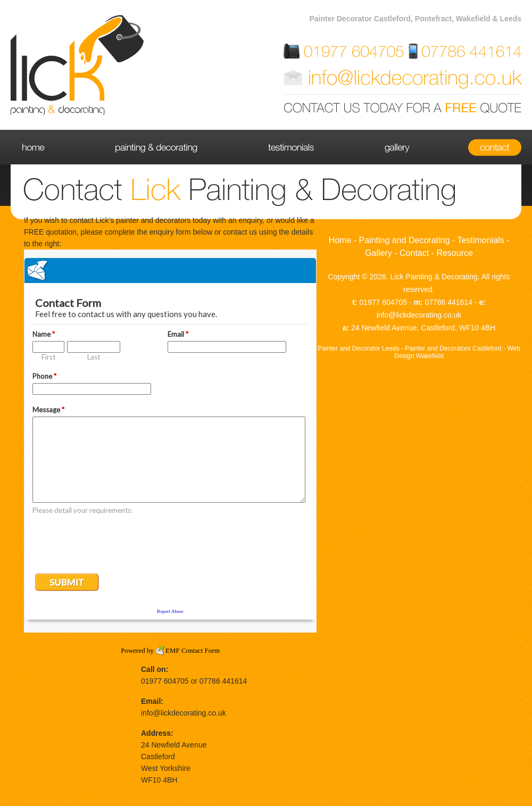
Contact (483, 147)
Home (46, 147)
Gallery (397, 147)
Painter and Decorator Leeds (358, 348)
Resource (454, 253)
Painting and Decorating (157, 147)
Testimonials (290, 147)
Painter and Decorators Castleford (453, 348)
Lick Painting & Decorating (434, 277)
